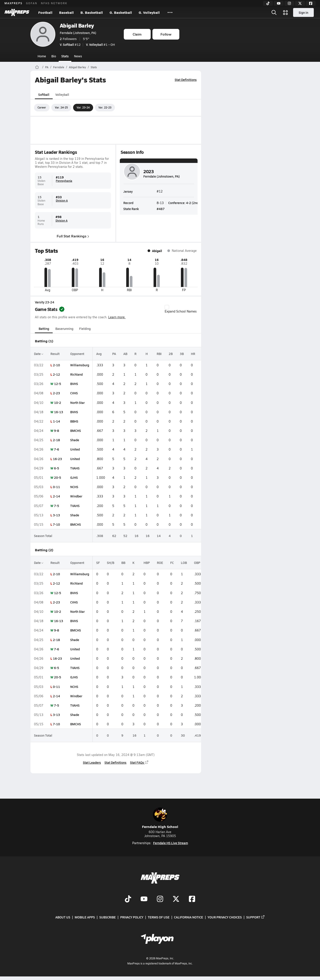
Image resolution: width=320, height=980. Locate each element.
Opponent (77, 354)
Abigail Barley (77, 25)
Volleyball (62, 94)
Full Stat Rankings (73, 236)
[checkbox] (167, 307)
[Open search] (274, 12)
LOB (184, 563)
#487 (161, 209)
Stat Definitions (186, 80)
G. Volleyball (149, 12)
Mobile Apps (85, 917)
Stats (65, 56)
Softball (44, 94)
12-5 (58, 384)
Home (42, 56)
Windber (76, 496)
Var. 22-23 (105, 107)
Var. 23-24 (83, 107)
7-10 (56, 524)
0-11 (56, 487)
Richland (76, 374)
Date (39, 354)
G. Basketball (121, 12)
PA (47, 67)
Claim (137, 34)
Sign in (303, 12)
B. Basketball (92, 12)
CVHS (74, 393)
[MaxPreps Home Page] (37, 67)
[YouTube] (279, 3)
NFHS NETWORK (54, 3)
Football (45, 12)
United (75, 449)
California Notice (189, 917)
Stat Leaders (92, 762)
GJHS (74, 477)
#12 (70, 44)
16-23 (57, 459)
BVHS (74, 384)
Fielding (85, 329)
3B (182, 354)
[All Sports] (170, 12)
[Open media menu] (286, 12)
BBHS (74, 421)
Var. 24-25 (61, 107)
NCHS (74, 487)
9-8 (57, 431)
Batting (44, 329)
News (78, 56)
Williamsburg (80, 365)
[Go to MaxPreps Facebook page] (192, 899)
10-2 (58, 403)
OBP (197, 563)
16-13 (59, 412)
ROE (160, 563)
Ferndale (59, 67)
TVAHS (75, 468)
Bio (54, 56)
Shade (75, 440)
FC (172, 563)
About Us (63, 917)
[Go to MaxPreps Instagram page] (160, 899)
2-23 (56, 393)
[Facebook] (311, 3)
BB (123, 563)
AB (125, 354)
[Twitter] (300, 3)
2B (171, 354)
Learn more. (117, 317)
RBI (159, 354)
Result (55, 354)
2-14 (56, 496)
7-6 (57, 449)
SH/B (111, 563)
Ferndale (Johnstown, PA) (78, 33)
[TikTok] (268, 3)
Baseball (66, 12)
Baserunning (64, 329)
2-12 (56, 374)
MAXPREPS (13, 3)
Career (42, 107)
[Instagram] (289, 3)
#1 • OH (100, 44)
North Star (77, 403)
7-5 (57, 506)
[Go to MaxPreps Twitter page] (176, 899)
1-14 (56, 421)
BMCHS (76, 431)
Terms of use (159, 917)
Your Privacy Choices (225, 917)
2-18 (56, 440)
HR (193, 354)
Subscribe (108, 917)
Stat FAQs (139, 762)
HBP (147, 563)
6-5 (57, 468)
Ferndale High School (160, 818)
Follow (166, 34)
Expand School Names (181, 309)
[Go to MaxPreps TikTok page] (128, 899)
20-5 (58, 477)
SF (98, 563)
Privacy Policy (132, 917)
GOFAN (32, 3)
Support (256, 917)
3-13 (56, 515)
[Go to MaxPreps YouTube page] (144, 899)
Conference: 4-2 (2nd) (184, 203)
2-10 (56, 365)
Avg (99, 354)
